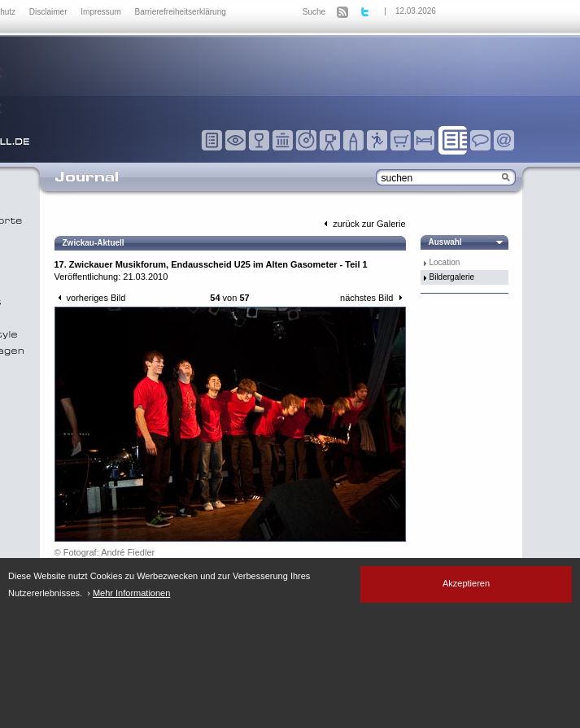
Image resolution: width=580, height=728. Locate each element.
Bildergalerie (452, 277)
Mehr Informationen (131, 593)
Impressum (102, 12)
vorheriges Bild (90, 298)
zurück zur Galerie (363, 224)
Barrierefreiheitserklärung (181, 12)
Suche (314, 12)
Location (445, 262)
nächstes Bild (373, 298)
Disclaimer (49, 12)
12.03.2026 (416, 11)
